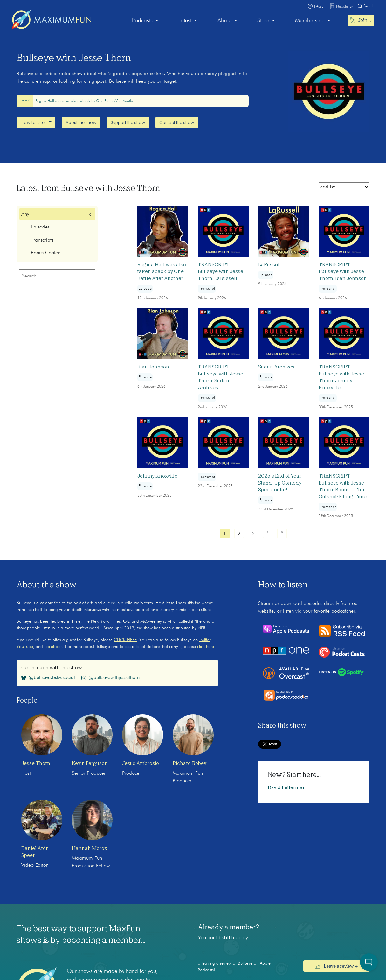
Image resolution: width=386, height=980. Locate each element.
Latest (185, 21)
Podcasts (142, 21)
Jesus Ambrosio (141, 763)
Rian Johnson (153, 367)
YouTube (25, 647)
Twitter (205, 640)
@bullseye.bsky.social (48, 678)
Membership (310, 21)
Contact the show (177, 122)
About (224, 21)
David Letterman (287, 787)
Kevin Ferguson (90, 763)
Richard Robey (190, 763)
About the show (81, 122)
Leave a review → (336, 966)
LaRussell (270, 265)
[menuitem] (145, 21)
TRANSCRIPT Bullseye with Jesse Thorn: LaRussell (221, 272)
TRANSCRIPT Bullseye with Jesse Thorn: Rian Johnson (343, 272)
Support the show (128, 122)
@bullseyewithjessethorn (111, 678)
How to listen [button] (34, 122)
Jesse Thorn (36, 763)
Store (263, 21)
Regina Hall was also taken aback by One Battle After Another (85, 101)
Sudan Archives (276, 367)
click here (206, 647)
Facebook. (54, 647)
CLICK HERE (125, 640)
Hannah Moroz (89, 848)
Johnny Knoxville (157, 476)
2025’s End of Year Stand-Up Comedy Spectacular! (280, 483)
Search (366, 6)
